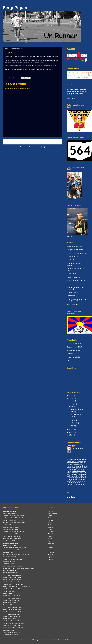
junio (73, 401)
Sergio (76, 446)
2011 (71, 432)
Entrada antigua (55, 142)
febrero (74, 423)
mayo (73, 404)
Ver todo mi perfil (78, 449)
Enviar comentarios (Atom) (37, 147)
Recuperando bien (77, 409)
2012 (71, 429)
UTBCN (73, 412)
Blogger (69, 640)
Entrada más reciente (12, 142)
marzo (73, 420)
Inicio (34, 142)
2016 (71, 396)
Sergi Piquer (15, 8)
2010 (71, 435)
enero (73, 426)
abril (73, 407)
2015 (71, 399)
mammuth (50, 640)
